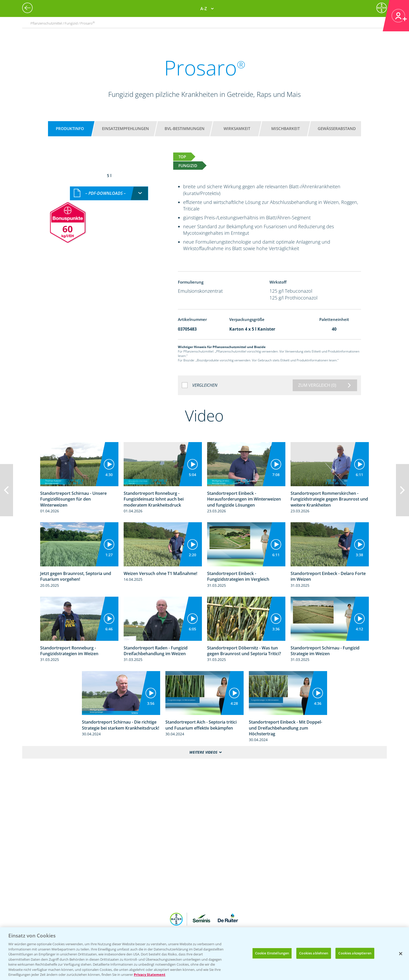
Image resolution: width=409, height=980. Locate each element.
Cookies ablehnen (314, 953)
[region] (204, 954)
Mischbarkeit (285, 128)
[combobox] (109, 193)
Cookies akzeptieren (355, 953)
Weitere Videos (203, 752)
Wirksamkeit (237, 128)
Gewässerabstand (337, 128)
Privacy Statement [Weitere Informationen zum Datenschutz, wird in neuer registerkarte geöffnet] (150, 975)
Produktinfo (70, 128)
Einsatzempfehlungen (125, 128)
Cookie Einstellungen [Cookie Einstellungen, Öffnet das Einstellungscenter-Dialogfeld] (272, 953)
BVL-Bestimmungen (185, 128)
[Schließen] (401, 954)
